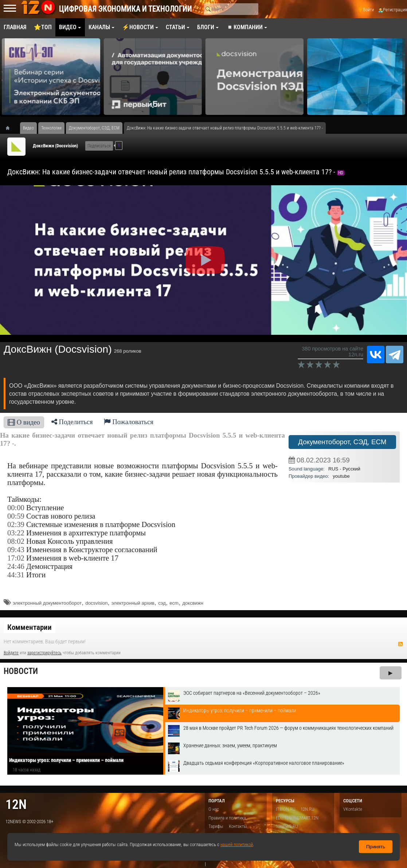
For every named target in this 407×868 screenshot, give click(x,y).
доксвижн (193, 603)
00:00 (16, 508)
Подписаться (99, 146)
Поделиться (72, 422)
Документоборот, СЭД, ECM (342, 442)
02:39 (16, 524)
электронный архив (133, 603)
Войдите (11, 653)
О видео (24, 422)
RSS (400, 644)
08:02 (16, 541)
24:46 (16, 566)
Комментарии (30, 627)
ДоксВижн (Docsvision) (55, 146)
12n (16, 804)
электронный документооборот (47, 603)
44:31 (16, 575)
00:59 (16, 516)
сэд (162, 603)
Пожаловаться (129, 422)
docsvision (96, 603)
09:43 (16, 550)
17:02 (16, 558)
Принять (376, 847)
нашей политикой (237, 844)
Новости (21, 671)
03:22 (16, 533)
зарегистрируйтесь (44, 653)
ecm (174, 603)
